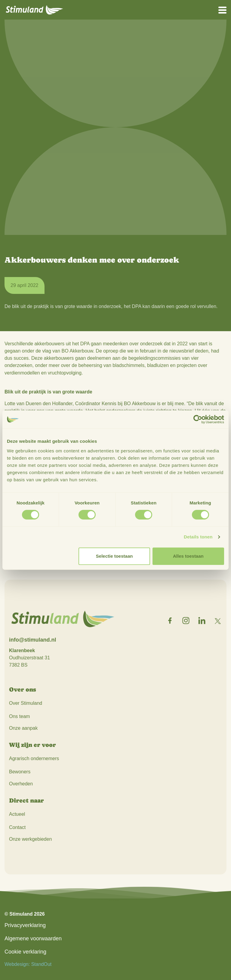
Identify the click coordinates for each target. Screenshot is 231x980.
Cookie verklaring (25, 952)
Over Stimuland (26, 703)
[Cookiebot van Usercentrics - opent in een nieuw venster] (198, 419)
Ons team (19, 716)
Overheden (21, 784)
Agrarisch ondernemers (34, 758)
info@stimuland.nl (33, 640)
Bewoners (20, 772)
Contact (17, 827)
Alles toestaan (188, 556)
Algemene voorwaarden (33, 938)
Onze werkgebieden (30, 839)
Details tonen (198, 537)
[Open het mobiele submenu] (222, 10)
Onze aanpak (23, 728)
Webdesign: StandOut (28, 964)
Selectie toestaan (114, 556)
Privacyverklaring (25, 925)
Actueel (17, 814)
